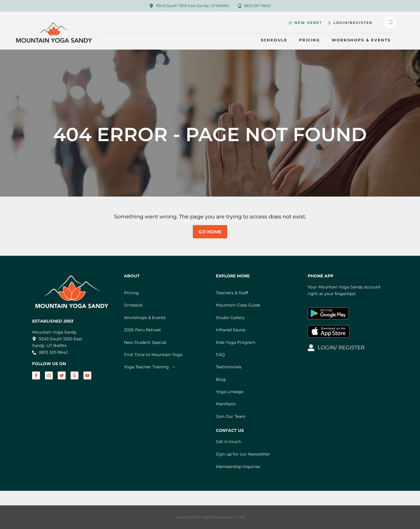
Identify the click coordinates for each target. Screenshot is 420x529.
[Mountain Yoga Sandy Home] (55, 35)
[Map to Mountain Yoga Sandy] (189, 6)
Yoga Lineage (230, 392)
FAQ (220, 355)
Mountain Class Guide (238, 305)
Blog (221, 379)
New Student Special (145, 342)
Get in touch (229, 442)
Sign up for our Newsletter (243, 454)
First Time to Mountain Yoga (153, 355)
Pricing (309, 40)
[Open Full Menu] (390, 22)
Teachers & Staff (232, 293)
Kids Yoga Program (236, 342)
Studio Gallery (230, 318)
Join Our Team (231, 416)
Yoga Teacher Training (150, 367)
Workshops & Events (361, 40)
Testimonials (229, 367)
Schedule (274, 40)
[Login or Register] (350, 23)
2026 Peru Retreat (142, 330)
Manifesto (226, 404)
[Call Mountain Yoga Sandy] (254, 6)
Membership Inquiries (238, 467)
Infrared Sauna (231, 330)
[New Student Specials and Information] (305, 23)
